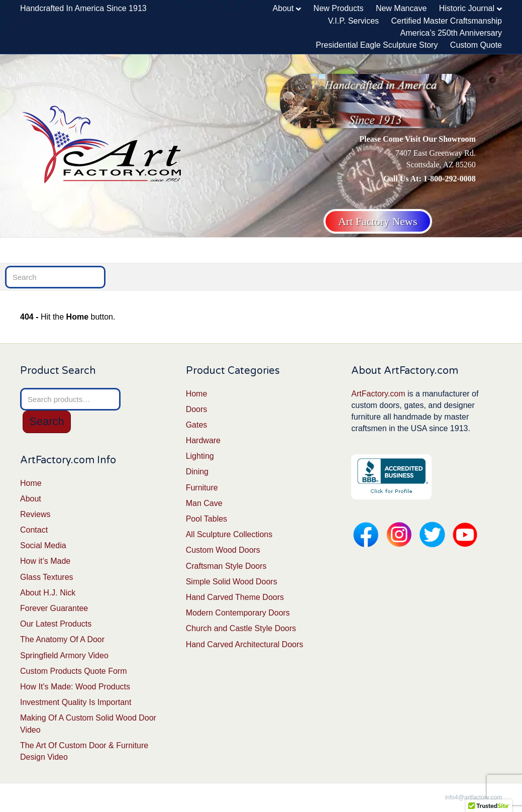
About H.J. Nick (48, 593)
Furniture (335, 250)
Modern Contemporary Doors (238, 613)
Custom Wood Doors (223, 550)
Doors (74, 250)
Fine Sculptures (400, 250)
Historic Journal (467, 8)
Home (38, 250)
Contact (34, 530)
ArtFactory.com (378, 394)
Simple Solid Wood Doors (232, 582)
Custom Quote (476, 45)
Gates (116, 250)
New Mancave (401, 8)
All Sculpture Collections (229, 534)
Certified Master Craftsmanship (446, 21)
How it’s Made (45, 561)
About (283, 8)
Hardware (165, 250)
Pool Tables (206, 519)
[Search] (495, 249)
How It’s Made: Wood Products (75, 687)
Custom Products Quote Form (74, 671)
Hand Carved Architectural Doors (245, 644)
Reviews (35, 514)
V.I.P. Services (353, 21)
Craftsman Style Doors (226, 566)
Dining (197, 472)
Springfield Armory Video (64, 655)
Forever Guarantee (54, 608)
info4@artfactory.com (474, 797)
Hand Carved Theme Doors (235, 597)
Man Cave (465, 250)
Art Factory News (378, 221)
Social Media (43, 545)
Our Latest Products (56, 624)
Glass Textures (47, 577)
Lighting (219, 250)
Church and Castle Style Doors (241, 628)
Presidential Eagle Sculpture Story (377, 45)
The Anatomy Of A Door (62, 639)
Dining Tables (280, 250)
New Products (339, 8)
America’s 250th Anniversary (451, 33)
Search (47, 421)
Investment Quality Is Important (76, 702)
